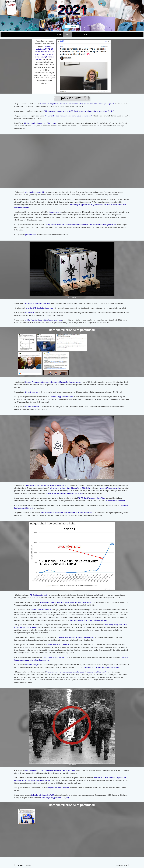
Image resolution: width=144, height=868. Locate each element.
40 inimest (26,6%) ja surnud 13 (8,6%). (55, 798)
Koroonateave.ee (55, 212)
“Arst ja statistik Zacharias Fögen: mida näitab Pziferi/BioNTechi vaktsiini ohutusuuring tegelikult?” (81, 225)
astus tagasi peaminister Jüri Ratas (37, 303)
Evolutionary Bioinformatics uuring (55, 657)
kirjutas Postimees (32, 407)
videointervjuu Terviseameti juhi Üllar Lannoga (40, 123)
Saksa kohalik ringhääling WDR (43, 795)
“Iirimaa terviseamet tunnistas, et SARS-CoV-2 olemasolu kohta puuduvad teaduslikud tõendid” (79, 111)
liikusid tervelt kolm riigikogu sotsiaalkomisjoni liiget (65, 493)
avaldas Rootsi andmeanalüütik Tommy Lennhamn (43, 320)
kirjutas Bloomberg (31, 392)
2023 (85, 35)
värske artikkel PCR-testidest (58, 645)
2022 (76, 35)
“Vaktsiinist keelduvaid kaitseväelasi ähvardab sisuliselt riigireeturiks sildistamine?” (76, 672)
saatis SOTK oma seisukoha (110, 488)
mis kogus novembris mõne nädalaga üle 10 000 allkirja (70, 488)
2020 (59, 35)
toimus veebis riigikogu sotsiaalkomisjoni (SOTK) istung (44, 486)
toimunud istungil (31, 665)
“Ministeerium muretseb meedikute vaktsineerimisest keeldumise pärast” (66, 602)
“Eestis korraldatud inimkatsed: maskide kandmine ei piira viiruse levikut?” (68, 513)
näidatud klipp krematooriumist (62, 397)
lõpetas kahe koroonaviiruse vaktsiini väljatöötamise (75, 637)
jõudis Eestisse (31, 235)
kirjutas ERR (30, 313)
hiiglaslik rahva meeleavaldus (59, 788)
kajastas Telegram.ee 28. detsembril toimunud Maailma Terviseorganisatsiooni (54, 382)
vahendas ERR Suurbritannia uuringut (39, 308)
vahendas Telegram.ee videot (35, 192)
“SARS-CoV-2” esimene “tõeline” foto (92, 498)
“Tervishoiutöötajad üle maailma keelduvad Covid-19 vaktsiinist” (68, 116)
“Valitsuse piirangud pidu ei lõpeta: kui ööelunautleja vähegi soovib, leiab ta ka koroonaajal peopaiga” (77, 104)
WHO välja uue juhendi (38, 595)
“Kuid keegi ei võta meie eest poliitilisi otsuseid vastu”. (89, 620)
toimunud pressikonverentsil (41, 610)
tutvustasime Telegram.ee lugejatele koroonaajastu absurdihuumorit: (50, 770)
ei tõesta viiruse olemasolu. (116, 501)
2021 (68, 35)
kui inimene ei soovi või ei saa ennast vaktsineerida (101, 667)
